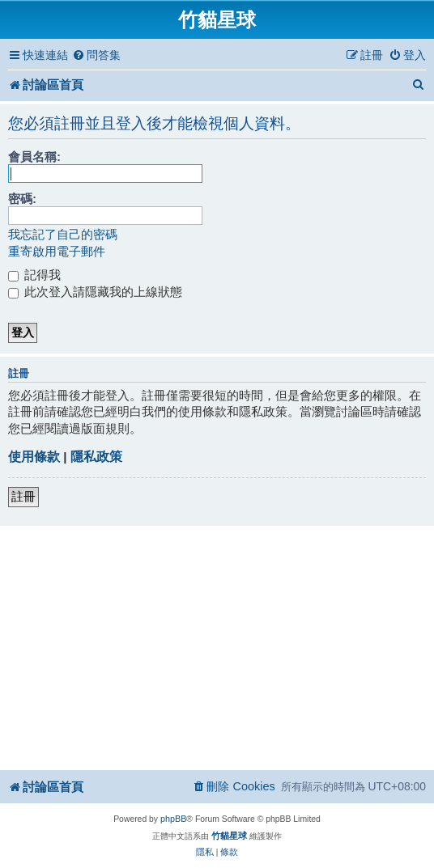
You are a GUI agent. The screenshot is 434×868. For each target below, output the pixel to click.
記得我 (34, 275)
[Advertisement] (219, 647)
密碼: (22, 199)
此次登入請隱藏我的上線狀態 (95, 292)
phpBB (173, 819)
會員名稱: (34, 157)
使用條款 (34, 457)
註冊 (23, 496)
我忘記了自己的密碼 (63, 234)
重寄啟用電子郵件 (57, 251)
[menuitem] (96, 55)
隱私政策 (96, 457)
